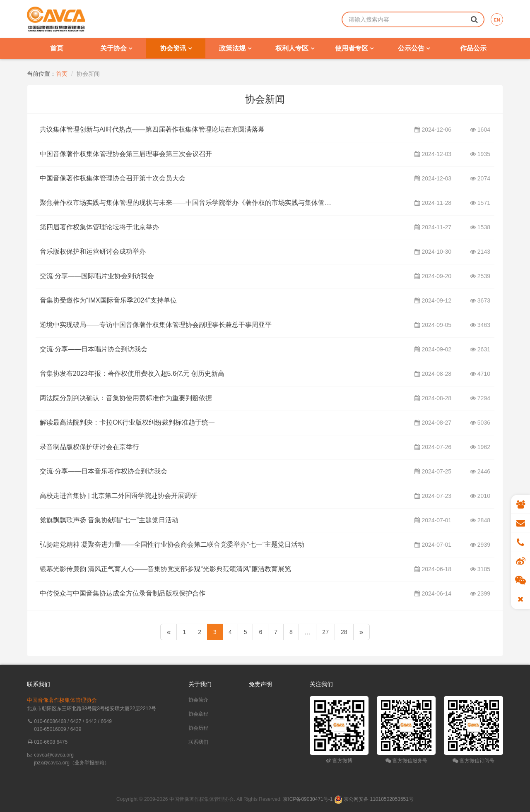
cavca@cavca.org (54, 755)
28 (344, 632)
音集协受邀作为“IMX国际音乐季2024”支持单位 (108, 300)
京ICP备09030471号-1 (308, 799)
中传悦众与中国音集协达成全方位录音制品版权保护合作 (123, 593)
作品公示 (473, 48)
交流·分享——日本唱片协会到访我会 (94, 349)
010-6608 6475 (51, 742)
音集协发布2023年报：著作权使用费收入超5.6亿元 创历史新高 (132, 374)
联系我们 (198, 742)
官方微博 (339, 761)
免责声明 (260, 684)
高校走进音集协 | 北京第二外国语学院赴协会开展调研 (119, 496)
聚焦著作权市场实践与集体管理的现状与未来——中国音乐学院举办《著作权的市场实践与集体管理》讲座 (189, 203)
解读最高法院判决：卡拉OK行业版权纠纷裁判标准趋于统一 (127, 423)
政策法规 (235, 48)
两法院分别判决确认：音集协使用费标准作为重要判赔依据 (126, 398)
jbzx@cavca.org (52, 763)
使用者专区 (354, 48)
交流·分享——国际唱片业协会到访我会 (97, 276)
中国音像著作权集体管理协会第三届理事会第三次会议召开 (126, 154)
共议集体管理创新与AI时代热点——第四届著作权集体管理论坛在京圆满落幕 (152, 130)
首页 (57, 48)
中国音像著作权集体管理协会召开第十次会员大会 (113, 178)
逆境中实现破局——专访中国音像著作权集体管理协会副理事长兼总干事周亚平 (156, 325)
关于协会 (116, 48)
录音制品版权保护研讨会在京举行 (89, 447)
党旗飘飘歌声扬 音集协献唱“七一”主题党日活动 (109, 520)
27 (325, 632)
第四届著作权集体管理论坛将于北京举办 (99, 227)
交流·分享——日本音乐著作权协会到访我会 (104, 471)
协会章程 (198, 714)
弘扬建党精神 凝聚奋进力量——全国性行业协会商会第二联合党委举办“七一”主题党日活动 (172, 545)
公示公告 (414, 48)
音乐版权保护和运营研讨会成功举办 (93, 252)
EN (497, 20)
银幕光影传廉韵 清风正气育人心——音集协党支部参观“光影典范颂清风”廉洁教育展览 (165, 569)
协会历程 (198, 728)
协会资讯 (176, 48)
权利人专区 (295, 48)
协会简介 (198, 700)
